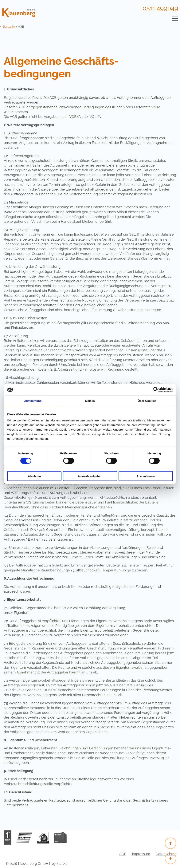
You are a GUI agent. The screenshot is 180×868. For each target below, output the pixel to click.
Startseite (9, 27)
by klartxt (59, 864)
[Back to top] (170, 858)
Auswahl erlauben (90, 476)
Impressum (141, 854)
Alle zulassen (146, 476)
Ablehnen (34, 476)
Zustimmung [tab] (33, 401)
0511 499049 (160, 8)
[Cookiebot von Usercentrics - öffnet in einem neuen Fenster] (156, 390)
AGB (123, 854)
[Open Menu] (175, 18)
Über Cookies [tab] (147, 401)
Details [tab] (90, 401)
